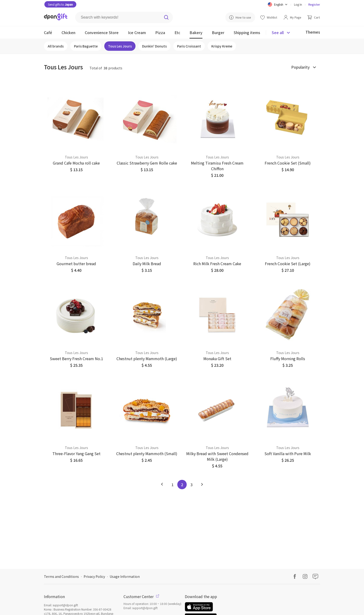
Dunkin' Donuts (154, 46)
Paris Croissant (189, 46)
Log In (298, 4)
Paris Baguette (86, 46)
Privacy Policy (94, 576)
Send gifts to (60, 4)
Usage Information (125, 576)
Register (314, 4)
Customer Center (141, 596)
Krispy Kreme (222, 46)
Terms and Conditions (61, 576)
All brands (56, 46)
